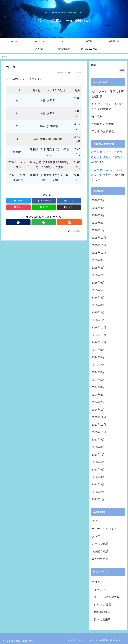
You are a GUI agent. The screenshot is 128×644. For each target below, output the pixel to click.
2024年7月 (98, 365)
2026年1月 (98, 230)
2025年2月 (98, 312)
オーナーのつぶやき (104, 529)
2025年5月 (98, 290)
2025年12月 (99, 238)
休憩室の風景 (100, 551)
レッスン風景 (100, 544)
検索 (94, 65)
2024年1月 (98, 410)
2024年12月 (99, 328)
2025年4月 (98, 298)
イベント (97, 521)
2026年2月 (98, 223)
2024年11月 (99, 335)
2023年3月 (98, 484)
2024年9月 (98, 350)
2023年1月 (98, 499)
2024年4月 (98, 387)
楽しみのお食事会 (103, 131)
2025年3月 (98, 305)
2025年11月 (99, 245)
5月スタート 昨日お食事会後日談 (108, 94)
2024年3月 (98, 395)
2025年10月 (99, 253)
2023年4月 (98, 477)
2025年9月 (98, 260)
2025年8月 (98, 268)
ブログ (96, 536)
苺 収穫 (97, 116)
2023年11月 (99, 425)
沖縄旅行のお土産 (103, 124)
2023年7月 (98, 455)
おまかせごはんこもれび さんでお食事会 (108, 106)
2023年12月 (99, 417)
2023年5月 (98, 470)
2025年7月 (98, 275)
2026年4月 (98, 208)
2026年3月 (98, 215)
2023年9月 (98, 440)
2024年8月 (98, 357)
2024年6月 (98, 372)
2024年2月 (98, 402)
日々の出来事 (100, 559)
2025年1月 (98, 320)
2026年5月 (98, 200)
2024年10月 (99, 342)
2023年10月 (99, 432)
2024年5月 (98, 380)
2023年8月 (98, 447)
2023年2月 (98, 492)
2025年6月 (98, 283)
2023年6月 (98, 462)
